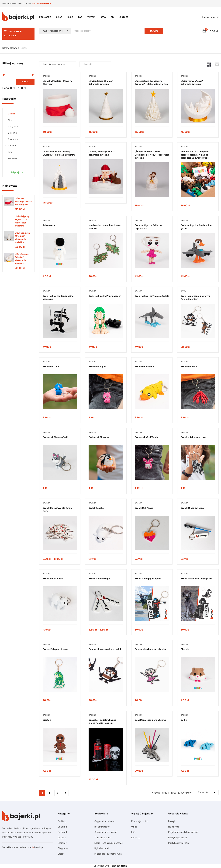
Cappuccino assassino (106, 832)
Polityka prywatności (179, 843)
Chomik (185, 649)
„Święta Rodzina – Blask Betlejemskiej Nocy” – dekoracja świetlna (152, 155)
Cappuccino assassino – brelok (105, 649)
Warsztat (12, 158)
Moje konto (174, 827)
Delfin (184, 720)
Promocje (45, 17)
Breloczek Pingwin (99, 437)
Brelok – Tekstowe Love (193, 437)
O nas (59, 17)
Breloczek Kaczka (144, 367)
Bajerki (11, 114)
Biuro (11, 120)
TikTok (91, 17)
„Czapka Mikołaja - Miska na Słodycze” (24, 201)
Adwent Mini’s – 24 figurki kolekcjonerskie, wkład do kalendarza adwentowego (195, 155)
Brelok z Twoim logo (99, 579)
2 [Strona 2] (50, 793)
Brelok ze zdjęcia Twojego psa (197, 579)
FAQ (80, 17)
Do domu (12, 133)
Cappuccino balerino (105, 821)
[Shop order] (58, 64)
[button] (204, 31)
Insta (103, 17)
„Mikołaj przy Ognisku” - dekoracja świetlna (22, 221)
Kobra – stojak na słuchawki (109, 843)
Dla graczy (13, 126)
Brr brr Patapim (102, 827)
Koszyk (172, 821)
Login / (206, 17)
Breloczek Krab (189, 367)
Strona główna (10, 48)
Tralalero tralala (102, 838)
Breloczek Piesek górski (55, 437)
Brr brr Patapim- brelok (55, 649)
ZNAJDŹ (154, 31)
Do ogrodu (13, 139)
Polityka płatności (178, 838)
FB (112, 17)
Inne (10, 152)
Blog (70, 17)
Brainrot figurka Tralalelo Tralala (152, 296)
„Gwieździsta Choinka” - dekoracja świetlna (22, 238)
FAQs (134, 832)
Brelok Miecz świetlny (192, 508)
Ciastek (47, 720)
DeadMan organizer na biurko (150, 720)
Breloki (61, 854)
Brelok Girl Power (144, 508)
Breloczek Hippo (97, 367)
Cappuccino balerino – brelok (150, 649)
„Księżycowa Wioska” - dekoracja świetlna (22, 259)
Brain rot (62, 843)
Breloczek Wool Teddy (146, 437)
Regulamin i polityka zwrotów (183, 832)
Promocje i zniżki (140, 821)
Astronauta (49, 225)
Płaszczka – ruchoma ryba (108, 854)
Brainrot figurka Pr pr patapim (105, 296)
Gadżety (12, 146)
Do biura (62, 838)
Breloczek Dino (51, 367)
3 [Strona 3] (58, 793)
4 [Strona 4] (65, 793)
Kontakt (123, 17)
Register (214, 17)
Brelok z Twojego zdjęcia (148, 579)
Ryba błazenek (102, 848)
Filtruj (25, 82)
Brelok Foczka (96, 508)
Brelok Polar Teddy (53, 579)
